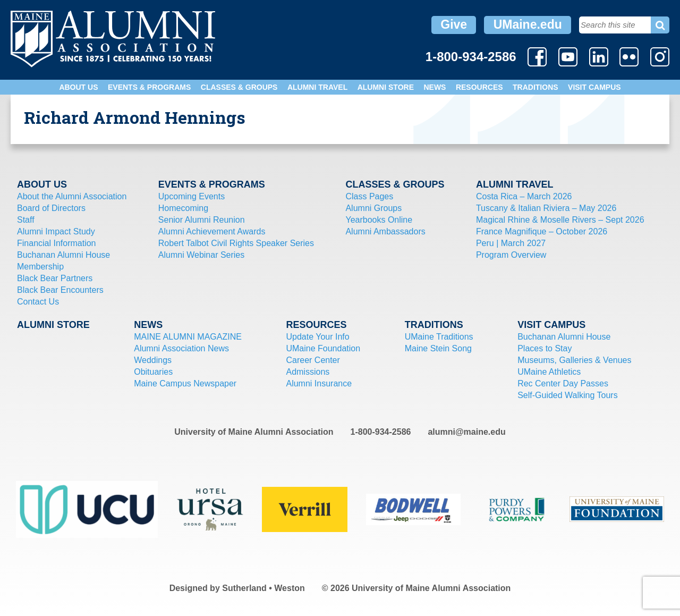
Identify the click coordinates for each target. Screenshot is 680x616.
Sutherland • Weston (263, 588)
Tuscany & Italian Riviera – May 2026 (546, 208)
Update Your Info (317, 337)
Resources (479, 87)
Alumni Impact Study (56, 231)
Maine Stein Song (438, 348)
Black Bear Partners (55, 278)
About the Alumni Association (72, 196)
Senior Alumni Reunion (202, 220)
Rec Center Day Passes (563, 383)
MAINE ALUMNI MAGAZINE (188, 337)
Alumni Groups (373, 208)
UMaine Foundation (323, 348)
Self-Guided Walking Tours (568, 395)
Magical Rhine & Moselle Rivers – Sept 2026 (560, 220)
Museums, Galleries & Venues (574, 360)
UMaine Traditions (439, 337)
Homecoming (183, 208)
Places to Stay (545, 348)
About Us (78, 87)
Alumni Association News (181, 348)
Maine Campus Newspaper (185, 383)
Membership (40, 267)
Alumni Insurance (319, 383)
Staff (26, 220)
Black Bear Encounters (60, 290)
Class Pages (369, 196)
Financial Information (57, 243)
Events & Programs (149, 87)
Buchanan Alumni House (63, 255)
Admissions (308, 372)
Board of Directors (51, 208)
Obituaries (153, 372)
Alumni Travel (317, 87)
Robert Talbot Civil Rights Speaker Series (236, 243)
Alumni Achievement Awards (212, 231)
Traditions (535, 87)
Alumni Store (386, 87)
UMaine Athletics (549, 372)
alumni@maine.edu (466, 432)
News (435, 87)
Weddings (153, 360)
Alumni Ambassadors (385, 231)
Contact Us (38, 302)
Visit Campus (594, 87)
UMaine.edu (528, 24)
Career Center (313, 360)
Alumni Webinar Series (201, 255)
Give (454, 24)
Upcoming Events (192, 196)
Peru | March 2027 (511, 243)
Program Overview (511, 255)
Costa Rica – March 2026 (524, 196)
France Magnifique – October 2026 (542, 231)
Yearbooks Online (379, 220)
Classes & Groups (239, 87)
